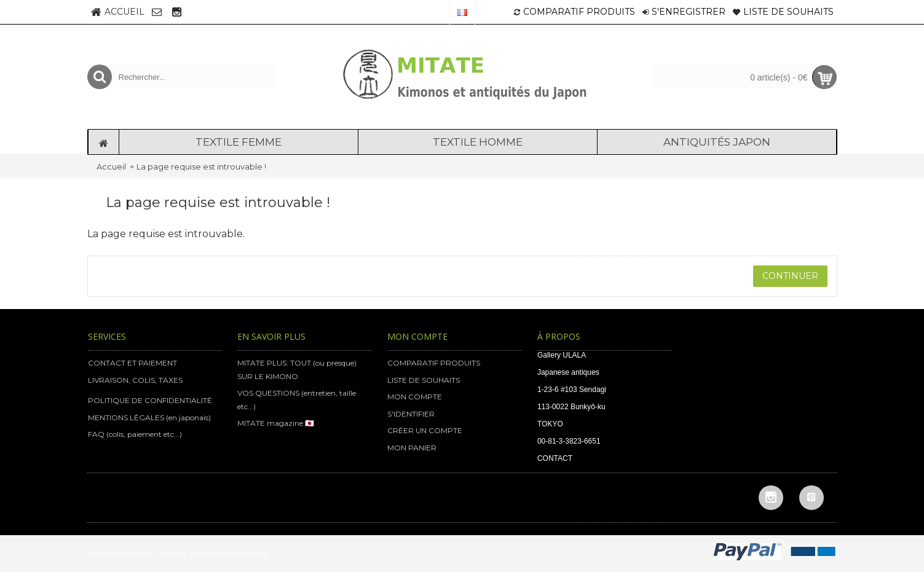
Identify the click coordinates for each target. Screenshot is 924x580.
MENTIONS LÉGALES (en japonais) (149, 417)
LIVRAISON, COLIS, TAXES (135, 380)
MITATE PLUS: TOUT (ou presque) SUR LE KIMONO (297, 370)
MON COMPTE (415, 397)
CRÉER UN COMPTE (425, 430)
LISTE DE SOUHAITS (424, 380)
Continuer (790, 276)
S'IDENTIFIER (411, 414)
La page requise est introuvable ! (201, 167)
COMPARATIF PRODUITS (434, 363)
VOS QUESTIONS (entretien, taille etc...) (297, 400)
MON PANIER (412, 448)
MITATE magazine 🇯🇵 (276, 423)
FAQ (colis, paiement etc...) (135, 434)
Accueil (111, 167)
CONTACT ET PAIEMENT (132, 363)
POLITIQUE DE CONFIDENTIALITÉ (150, 400)
